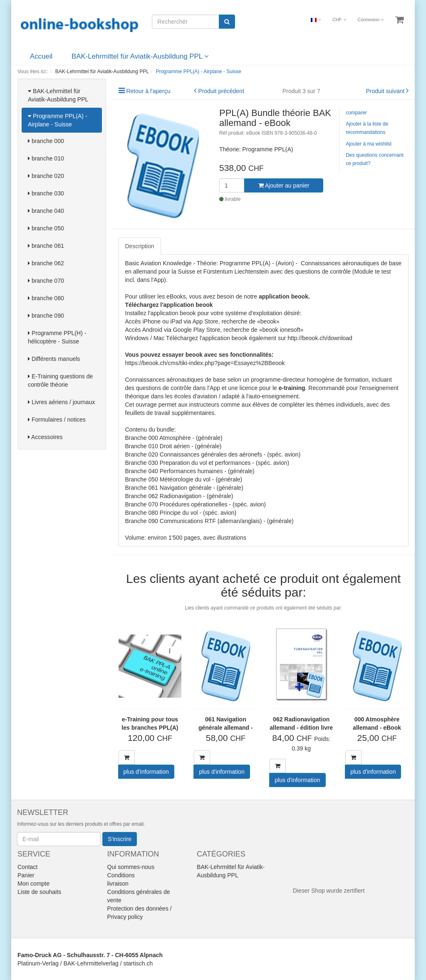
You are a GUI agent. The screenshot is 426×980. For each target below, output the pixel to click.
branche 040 (46, 211)
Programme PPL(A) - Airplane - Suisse (58, 120)
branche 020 (46, 176)
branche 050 (46, 228)
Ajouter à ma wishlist (369, 144)
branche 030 (46, 193)
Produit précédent (221, 91)
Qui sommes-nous (131, 867)
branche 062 (46, 263)
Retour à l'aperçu (148, 91)
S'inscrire (120, 839)
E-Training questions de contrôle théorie (60, 380)
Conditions (121, 875)
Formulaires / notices (57, 420)
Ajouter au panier (284, 185)
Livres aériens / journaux (61, 402)
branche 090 (46, 316)
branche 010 (46, 158)
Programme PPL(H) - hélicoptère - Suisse (57, 337)
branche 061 (46, 246)
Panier (26, 875)
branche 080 (46, 298)
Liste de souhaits (39, 892)
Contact (27, 867)
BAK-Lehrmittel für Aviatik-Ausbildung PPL (140, 56)
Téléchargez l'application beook (169, 305)
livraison (118, 884)
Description (140, 246)
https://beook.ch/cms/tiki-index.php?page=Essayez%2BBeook (205, 363)
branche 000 (46, 141)
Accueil (41, 56)
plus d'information (146, 772)
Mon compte (33, 884)
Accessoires (45, 437)
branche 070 (46, 281)
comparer (356, 113)
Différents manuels (54, 359)
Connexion (370, 20)
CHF (339, 20)
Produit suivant (385, 91)
